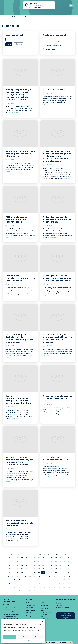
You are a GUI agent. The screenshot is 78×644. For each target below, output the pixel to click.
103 (54, 576)
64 (14, 569)
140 (44, 587)
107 (9, 580)
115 (49, 580)
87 (47, 573)
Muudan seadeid (37, 637)
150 (39, 591)
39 (35, 561)
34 (14, 561)
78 (9, 573)
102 (49, 576)
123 (24, 583)
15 (61, 554)
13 (53, 554)
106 (69, 576)
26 (43, 558)
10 (40, 554)
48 (9, 565)
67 (26, 569)
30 (60, 558)
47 (69, 561)
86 (43, 573)
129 (54, 583)
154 (59, 591)
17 (70, 554)
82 (26, 573)
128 (49, 583)
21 (22, 558)
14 (57, 554)
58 (52, 565)
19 (14, 558)
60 (60, 565)
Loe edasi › (15, 113)
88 (52, 573)
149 (34, 591)
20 (18, 558)
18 (9, 558)
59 (56, 565)
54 (35, 565)
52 (26, 565)
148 (29, 591)
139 (39, 587)
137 (29, 587)
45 (60, 561)
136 (24, 587)
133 (9, 587)
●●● (71, 5)
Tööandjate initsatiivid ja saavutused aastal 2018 (58, 398)
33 (9, 561)
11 (44, 554)
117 (59, 580)
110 (24, 580)
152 (49, 591)
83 (31, 573)
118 (64, 580)
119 (69, 580)
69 (35, 569)
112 (34, 580)
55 (39, 565)
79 (14, 573)
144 (64, 587)
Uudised (14, 17)
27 (47, 558)
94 (13, 576)
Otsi (9, 44)
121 (14, 583)
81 (22, 573)
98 (30, 576)
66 (22, 569)
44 (56, 561)
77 (69, 569)
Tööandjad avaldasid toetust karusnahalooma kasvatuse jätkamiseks (57, 278)
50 (18, 565)
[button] (43, 621)
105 (64, 576)
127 (44, 583)
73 (52, 569)
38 (31, 561)
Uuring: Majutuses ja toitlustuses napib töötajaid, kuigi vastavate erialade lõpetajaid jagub (18, 95)
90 (60, 573)
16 (65, 554)
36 (22, 561)
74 (56, 569)
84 (35, 573)
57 (47, 565)
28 (52, 558)
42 (47, 561)
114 (44, 580)
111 (29, 580)
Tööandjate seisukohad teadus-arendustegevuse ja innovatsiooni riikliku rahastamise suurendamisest (57, 156)
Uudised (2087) (49, 49)
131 (64, 583)
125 (34, 583)
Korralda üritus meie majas (66, 616)
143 (59, 587)
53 (31, 565)
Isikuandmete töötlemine (27, 641)
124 (29, 583)
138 (34, 587)
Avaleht (6, 17)
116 (54, 580)
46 (64, 561)
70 (39, 569)
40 (39, 561)
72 (47, 569)
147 (24, 591)
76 (64, 569)
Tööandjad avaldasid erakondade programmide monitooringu (57, 220)
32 (69, 558)
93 (9, 576)
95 (17, 576)
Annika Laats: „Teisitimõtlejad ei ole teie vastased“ (20, 278)
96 (22, 576)
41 (43, 561)
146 (19, 591)
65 (18, 569)
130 (59, 583)
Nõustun (9, 637)
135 (19, 587)
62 (69, 565)
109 (19, 580)
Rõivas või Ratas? (54, 90)
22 (26, 558)
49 (14, 565)
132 (69, 583)
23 (31, 558)
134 (14, 587)
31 (64, 558)
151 (44, 591)
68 (31, 569)
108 (14, 580)
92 (69, 573)
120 (9, 583)
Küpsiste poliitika (16, 641)
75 (60, 569)
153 (54, 591)
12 (48, 554)
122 (19, 583)
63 (9, 569)
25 (39, 558)
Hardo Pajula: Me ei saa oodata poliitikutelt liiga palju (20, 154)
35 (18, 561)
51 (22, 565)
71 (43, 569)
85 (39, 573)
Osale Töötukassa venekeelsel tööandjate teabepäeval (19, 523)
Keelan (23, 637)
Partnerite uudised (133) (52, 46)
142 (54, 587)
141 (49, 587)
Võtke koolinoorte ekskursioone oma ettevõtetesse (16, 220)
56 (43, 565)
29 (56, 558)
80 (18, 573)
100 (39, 576)
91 (64, 573)
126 (39, 583)
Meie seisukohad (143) (52, 42)
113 (39, 580)
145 (69, 587)
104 (59, 576)
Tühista (19, 44)
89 (56, 573)
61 (64, 565)
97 (26, 576)
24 (35, 558)
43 (52, 561)
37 (26, 561)
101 (44, 576)
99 (34, 576)
